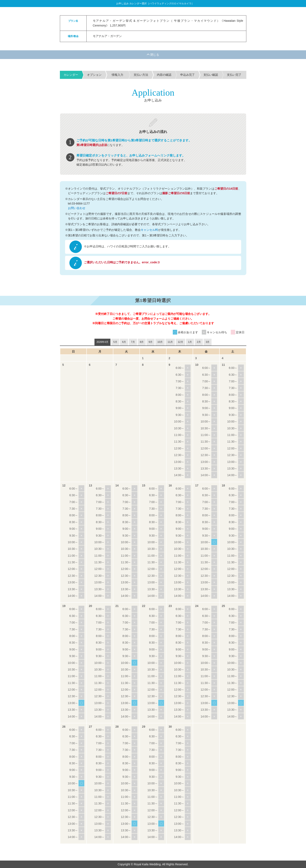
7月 (133, 342)
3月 (208, 342)
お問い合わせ (77, 208)
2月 (199, 342)
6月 (124, 342)
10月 (160, 342)
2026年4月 (102, 342)
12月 (180, 342)
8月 (142, 342)
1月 (190, 342)
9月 (151, 342)
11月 (170, 342)
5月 (115, 342)
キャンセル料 (149, 230)
